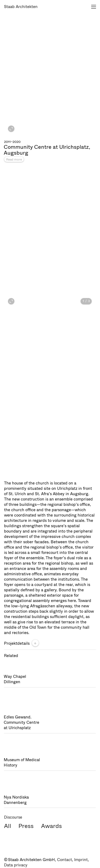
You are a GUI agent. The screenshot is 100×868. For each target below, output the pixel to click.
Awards (51, 826)
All (8, 826)
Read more (14, 159)
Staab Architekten (21, 7)
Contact (65, 860)
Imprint (81, 860)
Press (26, 826)
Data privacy (16, 865)
